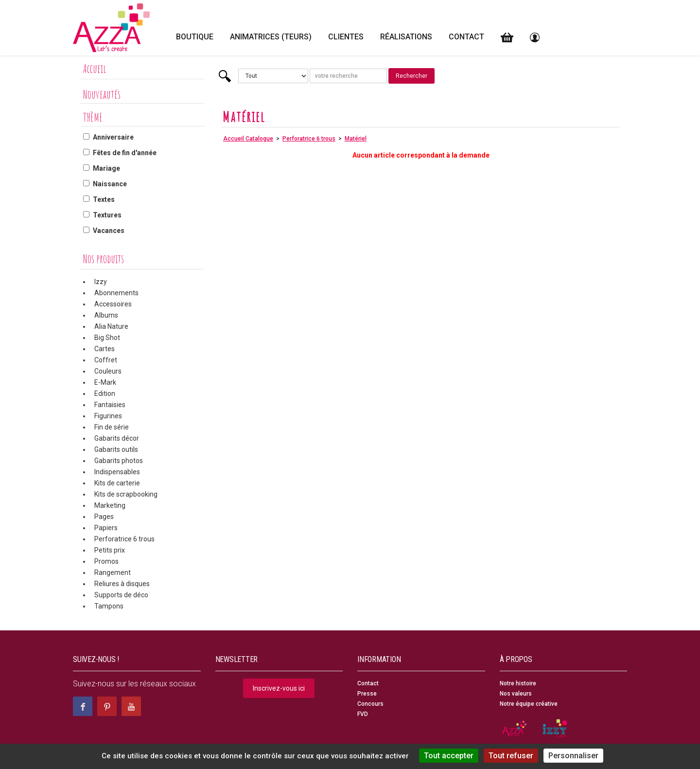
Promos (106, 561)
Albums (106, 315)
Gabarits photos (119, 461)
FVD (363, 714)
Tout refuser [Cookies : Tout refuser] (511, 756)
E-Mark (105, 382)
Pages (104, 517)
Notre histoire (518, 683)
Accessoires (113, 304)
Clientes (346, 37)
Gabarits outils (116, 449)
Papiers (106, 528)
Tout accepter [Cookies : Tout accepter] (449, 756)
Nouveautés (102, 94)
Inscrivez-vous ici (279, 688)
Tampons (109, 606)
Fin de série (112, 427)
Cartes (105, 349)
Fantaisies (110, 405)
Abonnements (116, 293)
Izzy (101, 282)
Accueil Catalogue (248, 139)
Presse (367, 694)
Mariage (106, 168)
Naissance (110, 184)
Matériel (356, 139)
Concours (370, 704)
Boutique (195, 37)
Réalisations (406, 37)
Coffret (106, 360)
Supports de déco (121, 595)
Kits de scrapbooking (126, 494)
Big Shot (107, 338)
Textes (104, 199)
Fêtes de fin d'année (125, 153)
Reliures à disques (122, 584)
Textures (107, 215)
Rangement (113, 572)
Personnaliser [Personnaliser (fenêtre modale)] (573, 756)
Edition (105, 393)
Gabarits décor (117, 438)
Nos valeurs (516, 694)
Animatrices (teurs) (271, 37)
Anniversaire (113, 137)
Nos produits (104, 259)
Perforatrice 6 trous (124, 539)
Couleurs (108, 371)
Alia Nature (111, 326)
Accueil (95, 69)
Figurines (108, 416)
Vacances (109, 231)
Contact (466, 37)
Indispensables (117, 472)
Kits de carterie (117, 483)
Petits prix (110, 550)
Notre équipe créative (529, 704)
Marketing (110, 505)
